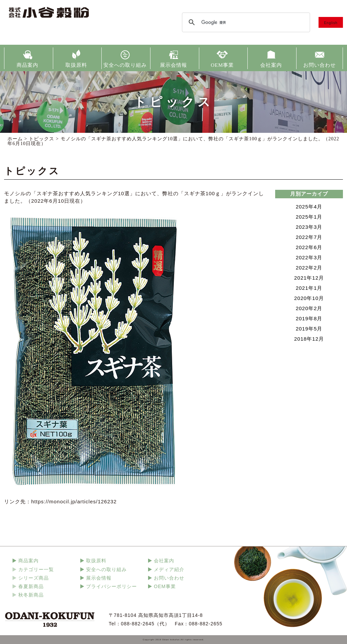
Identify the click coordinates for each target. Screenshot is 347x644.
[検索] (245, 22)
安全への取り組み (125, 65)
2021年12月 (309, 278)
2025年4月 (309, 207)
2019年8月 (309, 318)
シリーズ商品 (34, 578)
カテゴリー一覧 (36, 569)
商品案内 (27, 65)
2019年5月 (309, 329)
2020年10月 (309, 298)
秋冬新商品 (31, 595)
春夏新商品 (31, 586)
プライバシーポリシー (111, 586)
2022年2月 (309, 268)
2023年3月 (309, 227)
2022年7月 (309, 237)
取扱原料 (76, 65)
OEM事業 (222, 65)
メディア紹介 (169, 569)
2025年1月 (309, 217)
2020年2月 (309, 308)
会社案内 (271, 65)
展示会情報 (173, 65)
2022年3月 (309, 257)
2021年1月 (309, 288)
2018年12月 (309, 339)
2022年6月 (309, 247)
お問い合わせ (320, 65)
